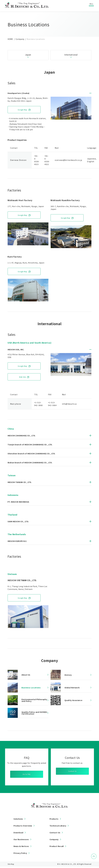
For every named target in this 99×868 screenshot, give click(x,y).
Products (54, 819)
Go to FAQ (27, 774)
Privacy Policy (20, 853)
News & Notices (21, 846)
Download (18, 833)
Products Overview (23, 826)
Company (54, 839)
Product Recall (57, 846)
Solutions (18, 819)
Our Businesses (21, 839)
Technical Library (58, 826)
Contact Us (72, 771)
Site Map (11, 864)
